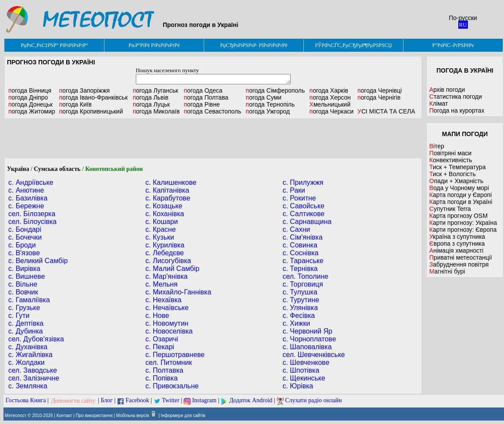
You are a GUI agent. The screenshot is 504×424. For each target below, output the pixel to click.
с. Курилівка (165, 245)
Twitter (171, 401)
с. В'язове (24, 253)
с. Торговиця (303, 284)
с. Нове (157, 315)
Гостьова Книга (26, 401)
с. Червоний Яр (307, 331)
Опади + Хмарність (456, 181)
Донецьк (30, 104)
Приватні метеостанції (460, 257)
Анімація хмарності (456, 250)
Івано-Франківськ (94, 97)
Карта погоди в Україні (461, 202)
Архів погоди (447, 90)
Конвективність (450, 160)
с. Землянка (28, 386)
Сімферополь (276, 90)
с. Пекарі (160, 347)
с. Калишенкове (171, 182)
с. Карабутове (168, 198)
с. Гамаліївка (29, 300)
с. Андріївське (31, 182)
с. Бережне (26, 206)
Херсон (330, 97)
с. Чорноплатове (309, 339)
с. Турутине (301, 300)
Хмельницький (330, 104)
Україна (18, 169)
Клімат (438, 103)
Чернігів (379, 97)
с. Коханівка (165, 214)
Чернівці (380, 90)
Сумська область (57, 169)
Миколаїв (156, 111)
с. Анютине (26, 190)
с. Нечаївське (167, 308)
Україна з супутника (457, 237)
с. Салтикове (303, 214)
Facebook (137, 401)
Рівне (202, 104)
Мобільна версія (133, 416)
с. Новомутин (167, 323)
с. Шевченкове (306, 362)
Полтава (206, 97)
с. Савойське (303, 206)
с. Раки (294, 190)
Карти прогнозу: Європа (463, 230)
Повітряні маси (450, 153)
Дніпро (28, 97)
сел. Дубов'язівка (36, 339)
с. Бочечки (25, 237)
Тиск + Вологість (452, 174)
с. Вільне (23, 284)
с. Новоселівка (169, 331)
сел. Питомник (169, 362)
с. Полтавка (164, 370)
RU (463, 25)
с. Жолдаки (27, 362)
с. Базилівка (28, 198)
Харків (329, 90)
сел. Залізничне (34, 378)
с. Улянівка (300, 308)
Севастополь (212, 111)
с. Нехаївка (163, 300)
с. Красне (161, 229)
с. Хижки (296, 323)
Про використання (94, 416)
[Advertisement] (213, 138)
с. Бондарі (25, 229)
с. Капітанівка (167, 190)
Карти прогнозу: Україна (463, 223)
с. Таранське (303, 261)
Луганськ (156, 90)
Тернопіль (270, 104)
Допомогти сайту (73, 401)
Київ (76, 104)
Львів (151, 97)
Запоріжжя (84, 90)
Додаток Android (251, 401)
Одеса (203, 90)
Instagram (204, 401)
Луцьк (151, 104)
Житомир (32, 111)
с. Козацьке (164, 206)
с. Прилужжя (303, 182)
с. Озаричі (162, 339)
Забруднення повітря (459, 264)
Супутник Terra (450, 209)
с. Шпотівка (301, 370)
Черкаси (331, 111)
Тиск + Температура (457, 167)
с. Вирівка (24, 269)
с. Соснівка (300, 253)
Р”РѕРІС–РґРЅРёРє (453, 45)
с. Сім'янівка (302, 237)
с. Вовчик (23, 292)
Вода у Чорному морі (459, 188)
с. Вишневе (27, 276)
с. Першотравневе (175, 355)
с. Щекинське (304, 378)
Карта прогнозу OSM (458, 216)
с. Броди (22, 245)
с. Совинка (300, 245)
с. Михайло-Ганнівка (178, 292)
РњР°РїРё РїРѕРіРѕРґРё (154, 45)
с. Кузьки (160, 237)
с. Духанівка (28, 347)
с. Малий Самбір (172, 269)
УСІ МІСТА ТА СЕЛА (386, 111)
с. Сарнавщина (307, 222)
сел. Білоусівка (32, 222)
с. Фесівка (299, 315)
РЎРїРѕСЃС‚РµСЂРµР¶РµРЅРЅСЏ (354, 45)
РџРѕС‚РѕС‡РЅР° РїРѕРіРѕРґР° (55, 45)
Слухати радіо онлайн (314, 401)
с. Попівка (161, 378)
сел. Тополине (305, 276)
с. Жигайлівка (30, 355)
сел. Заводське (33, 370)
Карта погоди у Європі (460, 195)
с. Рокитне (299, 198)
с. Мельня (161, 284)
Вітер (437, 146)
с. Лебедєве (165, 253)
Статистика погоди (455, 97)
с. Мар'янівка (166, 276)
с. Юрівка (298, 386)
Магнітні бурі (447, 271)
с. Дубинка (25, 331)
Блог (107, 401)
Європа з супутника (457, 244)
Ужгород (268, 111)
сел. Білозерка (32, 214)
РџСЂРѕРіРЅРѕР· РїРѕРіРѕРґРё (254, 45)
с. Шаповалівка (307, 347)
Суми (264, 97)
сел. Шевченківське (314, 355)
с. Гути (19, 315)
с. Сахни (296, 229)
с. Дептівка (26, 323)
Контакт (64, 416)
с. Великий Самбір (38, 261)
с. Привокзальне (172, 386)
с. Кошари (162, 222)
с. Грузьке (24, 308)
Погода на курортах (457, 110)
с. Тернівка (300, 269)
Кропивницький (91, 111)
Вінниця (30, 90)
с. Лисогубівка (168, 261)
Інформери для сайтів (183, 416)
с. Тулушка (300, 292)
